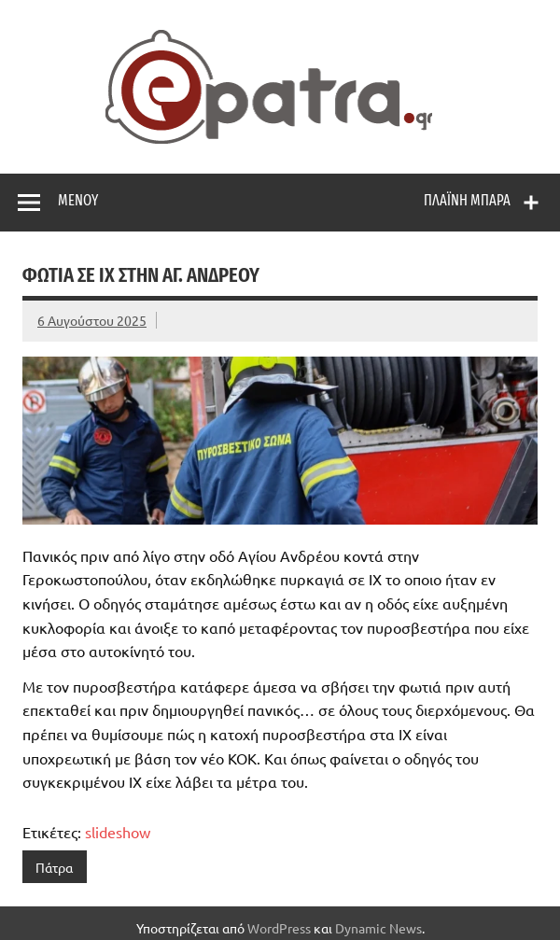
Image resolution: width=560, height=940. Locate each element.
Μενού (78, 200)
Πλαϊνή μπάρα (467, 200)
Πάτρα (54, 867)
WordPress (279, 928)
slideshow (118, 832)
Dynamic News (378, 928)
